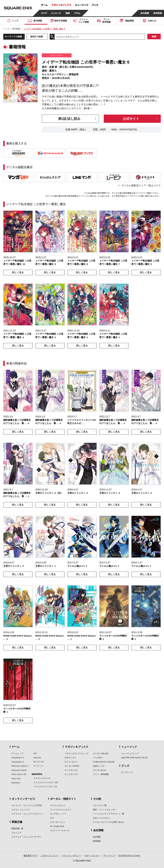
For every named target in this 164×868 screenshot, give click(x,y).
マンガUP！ (98, 758)
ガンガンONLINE (101, 754)
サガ (52, 818)
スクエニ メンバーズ (20, 810)
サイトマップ (109, 856)
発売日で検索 (37, 37)
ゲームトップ (17, 754)
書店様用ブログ (30, 856)
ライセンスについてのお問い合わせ (108, 822)
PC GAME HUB (57, 826)
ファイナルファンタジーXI (45, 787)
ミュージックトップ (130, 754)
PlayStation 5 (18, 758)
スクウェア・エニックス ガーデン (26, 837)
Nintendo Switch (19, 770)
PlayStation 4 (18, 762)
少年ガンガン (70, 758)
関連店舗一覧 (17, 829)
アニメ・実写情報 (101, 774)
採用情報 (97, 841)
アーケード (38, 766)
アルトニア (16, 833)
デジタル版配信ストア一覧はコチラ (141, 185)
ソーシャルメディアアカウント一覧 (108, 814)
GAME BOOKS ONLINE (104, 762)
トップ (6, 29)
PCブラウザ (39, 762)
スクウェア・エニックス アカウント (27, 814)
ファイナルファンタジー (61, 810)
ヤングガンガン (71, 770)
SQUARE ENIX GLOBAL (129, 856)
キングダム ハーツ (58, 814)
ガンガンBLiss (100, 770)
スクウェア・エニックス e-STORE (27, 805)
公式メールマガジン (102, 818)
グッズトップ (127, 772)
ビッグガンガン (71, 774)
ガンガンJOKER (72, 766)
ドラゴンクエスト (58, 805)
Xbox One (16, 779)
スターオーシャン (58, 822)
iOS (35, 754)
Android (37, 758)
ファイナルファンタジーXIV (46, 783)
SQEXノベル (99, 766)
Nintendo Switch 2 (20, 766)
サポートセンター (92, 856)
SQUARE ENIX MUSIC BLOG (134, 758)
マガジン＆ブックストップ (76, 754)
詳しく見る (18, 272)
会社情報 (97, 837)
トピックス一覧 (100, 805)
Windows (16, 783)
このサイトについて (49, 856)
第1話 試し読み (69, 119)
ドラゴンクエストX (42, 778)
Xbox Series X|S (19, 774)
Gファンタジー (71, 762)
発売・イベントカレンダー (105, 810)
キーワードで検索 (13, 37)
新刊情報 (16, 29)
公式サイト (131, 119)
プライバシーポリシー (71, 856)
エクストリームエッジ (60, 831)
